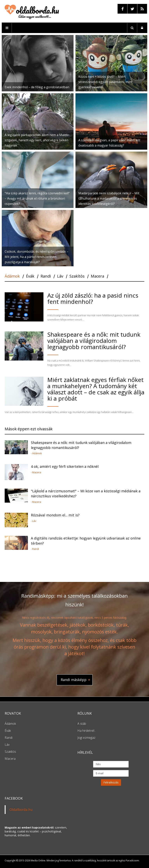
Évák (8, 731)
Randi (36, 549)
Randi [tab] (46, 276)
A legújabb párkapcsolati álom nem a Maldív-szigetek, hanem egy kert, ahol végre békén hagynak (37, 140)
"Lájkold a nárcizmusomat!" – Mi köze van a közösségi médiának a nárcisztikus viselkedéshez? (86, 493)
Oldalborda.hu (21, 809)
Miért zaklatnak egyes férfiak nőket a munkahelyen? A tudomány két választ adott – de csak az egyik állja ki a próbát (96, 389)
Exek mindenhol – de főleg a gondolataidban (37, 87)
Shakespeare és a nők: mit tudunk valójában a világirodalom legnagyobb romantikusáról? (94, 341)
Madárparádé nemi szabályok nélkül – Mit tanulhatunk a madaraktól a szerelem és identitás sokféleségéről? (109, 198)
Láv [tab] (60, 276)
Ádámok (37, 453)
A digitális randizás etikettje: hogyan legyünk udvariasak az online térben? (86, 541)
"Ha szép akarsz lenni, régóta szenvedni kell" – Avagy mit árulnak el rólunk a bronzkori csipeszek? (37, 198)
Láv (34, 521)
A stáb (82, 724)
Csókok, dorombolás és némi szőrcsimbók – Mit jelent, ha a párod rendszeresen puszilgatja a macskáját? (37, 257)
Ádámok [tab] (12, 276)
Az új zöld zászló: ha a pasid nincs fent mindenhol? (93, 298)
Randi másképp (74, 680)
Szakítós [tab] (77, 276)
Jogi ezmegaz (86, 738)
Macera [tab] (97, 276)
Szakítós (10, 752)
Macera (37, 472)
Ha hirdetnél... (87, 731)
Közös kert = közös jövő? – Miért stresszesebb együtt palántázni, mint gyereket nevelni (105, 82)
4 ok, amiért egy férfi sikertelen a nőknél (65, 466)
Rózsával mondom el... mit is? (55, 515)
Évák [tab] (30, 276)
